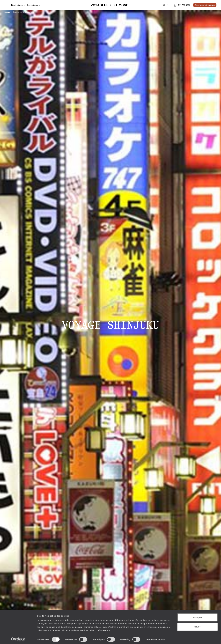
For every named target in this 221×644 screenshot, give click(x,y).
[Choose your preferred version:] (166, 5)
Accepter (197, 616)
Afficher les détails (155, 638)
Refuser (197, 626)
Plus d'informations (100, 629)
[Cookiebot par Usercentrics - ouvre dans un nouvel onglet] (18, 639)
